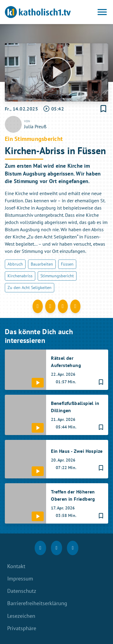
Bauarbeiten (42, 264)
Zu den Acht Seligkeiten (30, 288)
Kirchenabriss (20, 276)
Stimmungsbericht (57, 276)
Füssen (67, 264)
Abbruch (15, 264)
